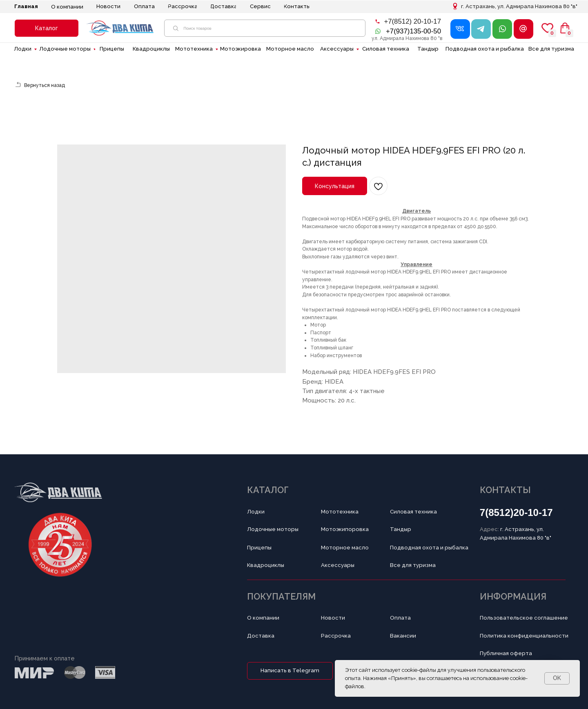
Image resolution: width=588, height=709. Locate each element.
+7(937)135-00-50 (413, 31)
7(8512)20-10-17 (516, 512)
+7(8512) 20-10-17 (412, 21)
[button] (47, 28)
